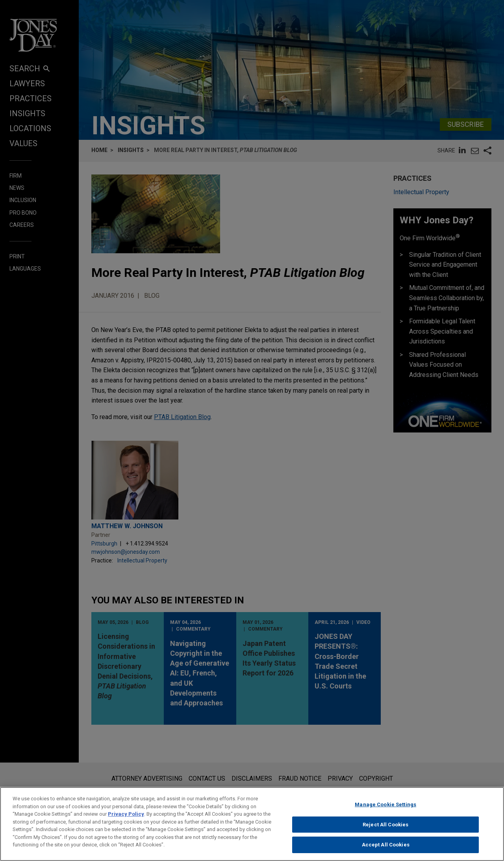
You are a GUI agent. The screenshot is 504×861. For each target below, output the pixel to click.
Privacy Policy (126, 817)
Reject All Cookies (385, 827)
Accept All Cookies (386, 848)
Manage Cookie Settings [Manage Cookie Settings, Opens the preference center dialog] (385, 807)
